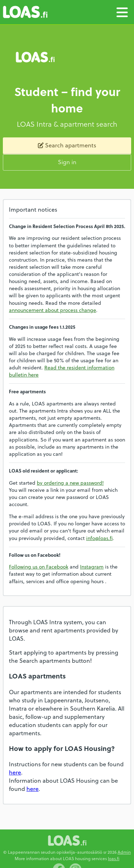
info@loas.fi (99, 538)
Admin (124, 852)
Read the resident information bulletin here (62, 371)
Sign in (67, 162)
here (15, 772)
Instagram (92, 567)
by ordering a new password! (70, 483)
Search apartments (67, 145)
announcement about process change (53, 310)
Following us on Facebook (39, 567)
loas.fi (114, 858)
